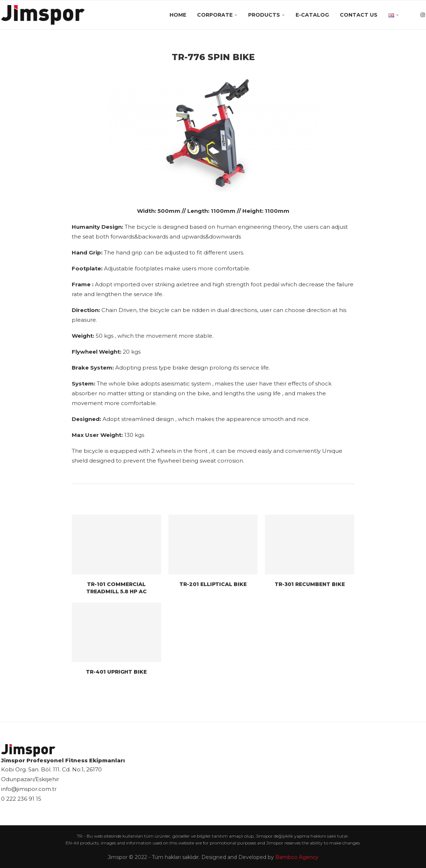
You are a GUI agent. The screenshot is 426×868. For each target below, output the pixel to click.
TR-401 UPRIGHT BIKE (116, 672)
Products (264, 15)
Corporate (215, 15)
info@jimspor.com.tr (29, 789)
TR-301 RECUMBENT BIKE (310, 584)
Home (178, 15)
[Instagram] (423, 15)
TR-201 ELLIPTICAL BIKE (213, 584)
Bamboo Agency (297, 857)
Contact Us (359, 15)
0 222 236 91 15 (21, 799)
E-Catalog (312, 15)
